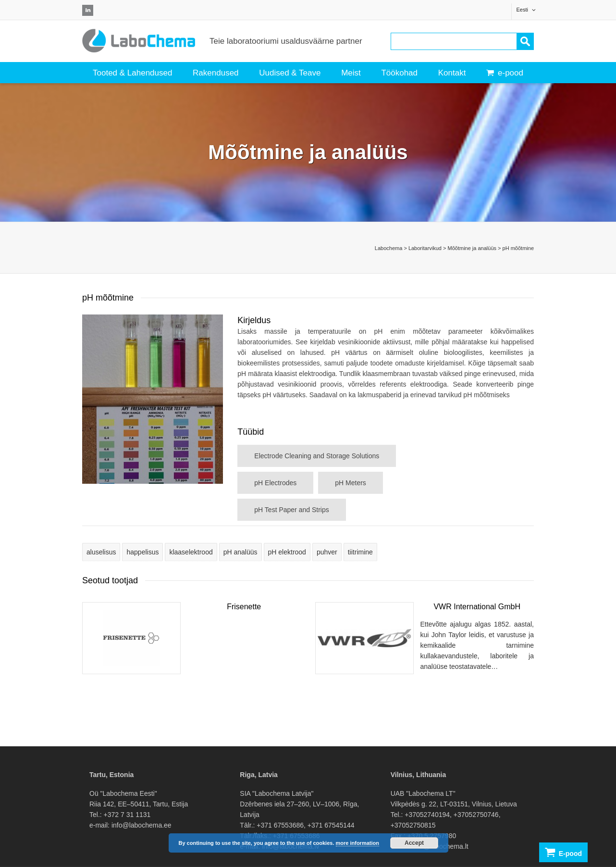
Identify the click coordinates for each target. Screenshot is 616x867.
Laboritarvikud (425, 248)
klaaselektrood (191, 552)
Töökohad (399, 73)
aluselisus (101, 552)
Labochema (389, 248)
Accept (414, 843)
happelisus (142, 552)
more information (357, 843)
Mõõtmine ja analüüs (472, 248)
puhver (327, 552)
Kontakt (452, 73)
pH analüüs (240, 552)
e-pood (505, 73)
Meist (351, 73)
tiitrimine (360, 552)
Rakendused (216, 73)
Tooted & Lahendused (132, 73)
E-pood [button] (563, 852)
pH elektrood (287, 552)
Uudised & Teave (290, 73)
